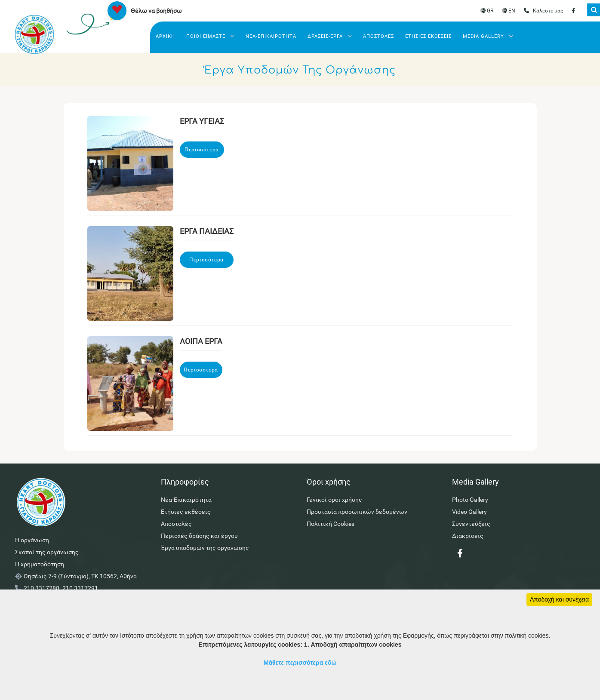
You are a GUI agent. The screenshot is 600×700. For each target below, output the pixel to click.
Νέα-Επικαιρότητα (271, 36)
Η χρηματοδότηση (40, 564)
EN (509, 11)
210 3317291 (80, 588)
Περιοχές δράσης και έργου (199, 536)
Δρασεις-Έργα (330, 36)
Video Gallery (469, 512)
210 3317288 (42, 588)
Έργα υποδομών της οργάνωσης (205, 548)
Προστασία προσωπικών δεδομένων (357, 512)
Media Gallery (488, 36)
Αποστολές (378, 36)
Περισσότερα (202, 150)
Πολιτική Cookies (331, 524)
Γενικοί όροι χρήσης (334, 500)
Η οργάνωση (32, 540)
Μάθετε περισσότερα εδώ (300, 663)
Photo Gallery (470, 500)
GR (487, 11)
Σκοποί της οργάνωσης (47, 552)
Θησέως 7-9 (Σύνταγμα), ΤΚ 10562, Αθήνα (80, 576)
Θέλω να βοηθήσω (156, 11)
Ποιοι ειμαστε (210, 36)
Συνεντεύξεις (471, 524)
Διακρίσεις (468, 536)
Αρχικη (165, 36)
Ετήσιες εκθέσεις (428, 36)
